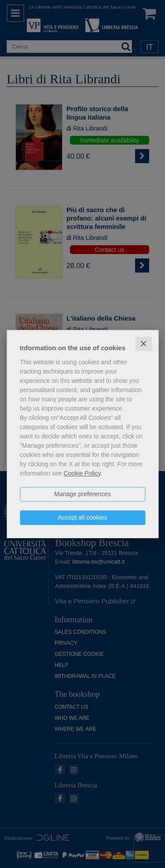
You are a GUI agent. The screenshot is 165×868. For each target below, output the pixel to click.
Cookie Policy (82, 473)
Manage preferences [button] (82, 494)
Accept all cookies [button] (82, 517)
